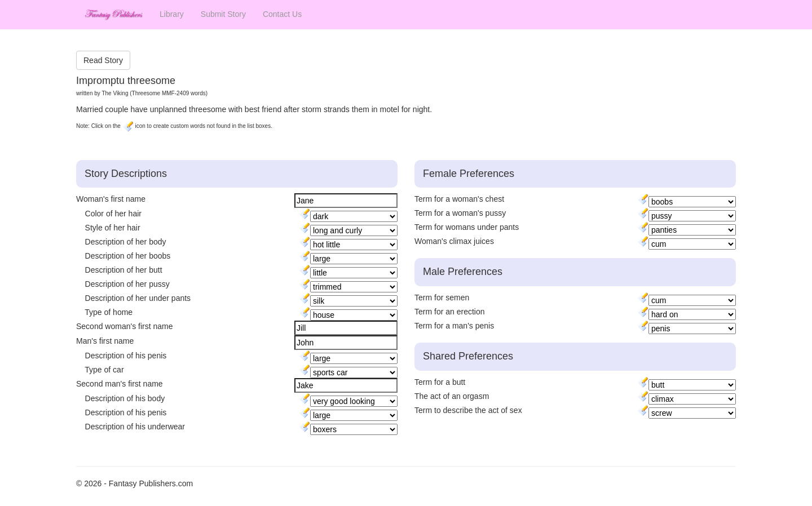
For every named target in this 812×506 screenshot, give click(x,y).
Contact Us (282, 14)
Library (172, 14)
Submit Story (223, 14)
